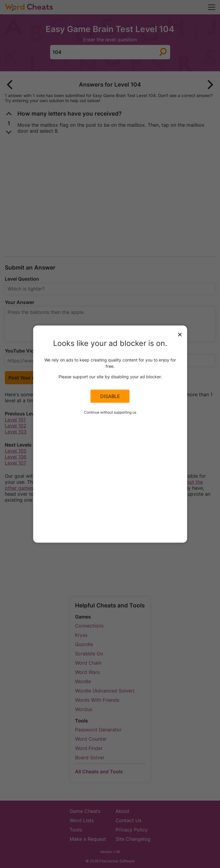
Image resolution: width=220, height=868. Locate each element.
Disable (110, 396)
